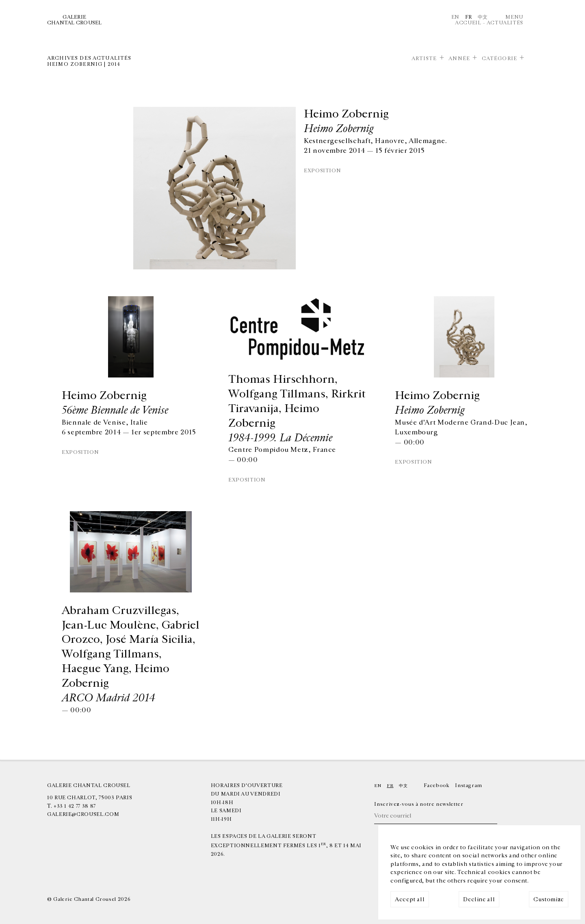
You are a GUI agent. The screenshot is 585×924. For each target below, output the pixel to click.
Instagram (469, 785)
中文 (483, 17)
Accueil (468, 23)
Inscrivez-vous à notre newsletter (419, 804)
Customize (549, 899)
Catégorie (499, 59)
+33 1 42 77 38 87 (75, 806)
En (455, 17)
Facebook (437, 785)
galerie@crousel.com (83, 814)
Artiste (424, 59)
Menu (514, 17)
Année (459, 59)
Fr (469, 17)
